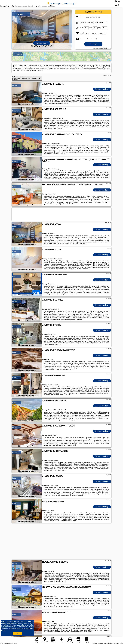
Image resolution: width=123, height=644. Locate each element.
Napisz (121, 643)
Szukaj (93, 44)
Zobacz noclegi (102, 89)
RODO (3, 630)
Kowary (15, 86)
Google (4, 623)
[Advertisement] (61, 542)
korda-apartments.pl (61, 3)
